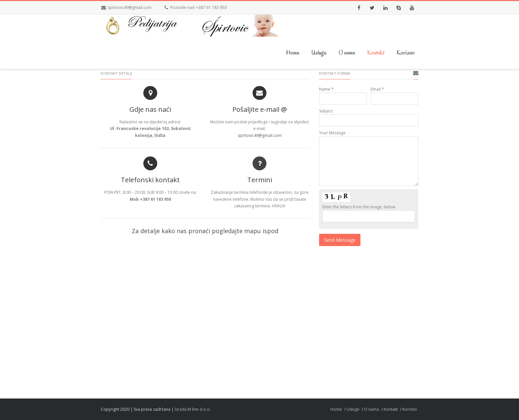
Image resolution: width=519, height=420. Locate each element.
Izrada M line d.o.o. (193, 409)
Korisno (406, 53)
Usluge (319, 53)
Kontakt (376, 53)
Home (293, 53)
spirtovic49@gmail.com (130, 7)
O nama (347, 53)
